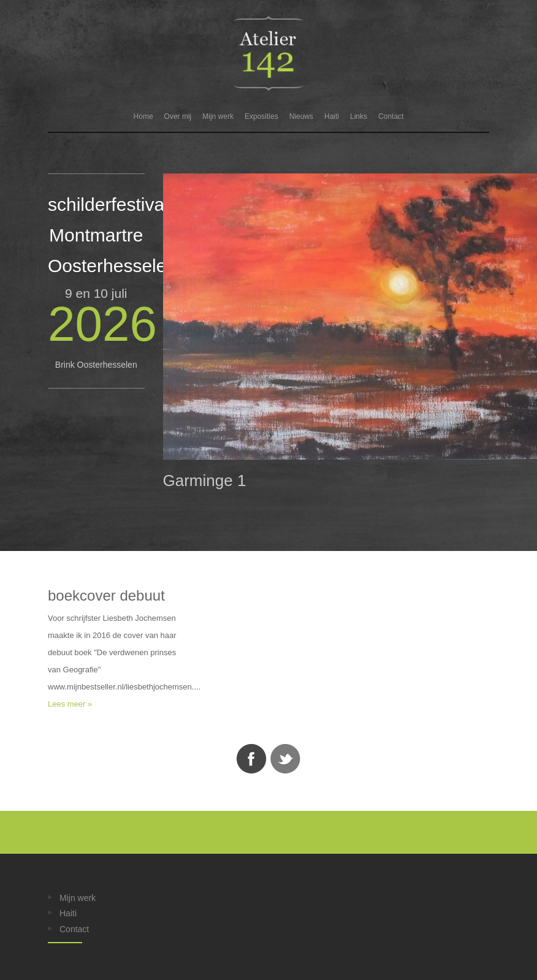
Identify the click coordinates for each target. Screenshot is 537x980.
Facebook (251, 759)
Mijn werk (218, 116)
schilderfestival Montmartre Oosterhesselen (112, 235)
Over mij (178, 116)
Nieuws (301, 116)
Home (143, 116)
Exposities (261, 116)
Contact (391, 116)
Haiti (332, 116)
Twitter (286, 759)
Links (359, 116)
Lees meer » (70, 704)
